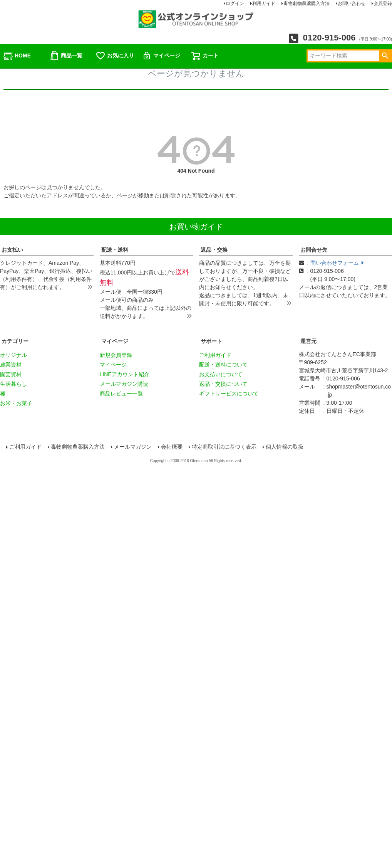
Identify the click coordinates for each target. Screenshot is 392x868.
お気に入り (115, 56)
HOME (17, 56)
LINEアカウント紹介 (125, 374)
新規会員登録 (116, 355)
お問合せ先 (314, 250)
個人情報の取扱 (285, 447)
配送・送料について (223, 365)
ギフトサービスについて (229, 394)
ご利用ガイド (215, 355)
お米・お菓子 (16, 403)
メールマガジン (133, 447)
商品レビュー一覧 (121, 394)
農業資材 (11, 365)
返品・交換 (214, 250)
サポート (211, 341)
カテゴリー (15, 341)
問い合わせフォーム (337, 263)
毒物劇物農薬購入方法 (78, 447)
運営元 (308, 341)
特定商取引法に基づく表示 (224, 447)
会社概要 (172, 447)
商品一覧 (66, 56)
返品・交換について (223, 384)
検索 (385, 56)
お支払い (12, 250)
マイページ (161, 56)
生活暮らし (13, 384)
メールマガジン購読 (124, 384)
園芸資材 (11, 374)
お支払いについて (221, 374)
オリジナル (13, 355)
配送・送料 (115, 250)
